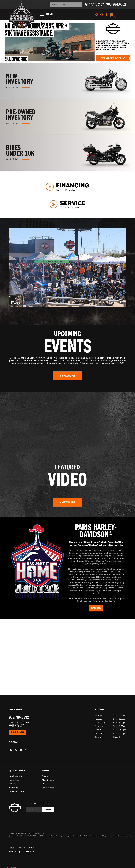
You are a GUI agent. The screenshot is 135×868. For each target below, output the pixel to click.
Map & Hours (17, 732)
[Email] (40, 809)
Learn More (96, 608)
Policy (12, 848)
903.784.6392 (19, 718)
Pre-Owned (14, 780)
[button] (124, 58)
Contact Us (47, 776)
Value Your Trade (17, 791)
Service (12, 784)
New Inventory (15, 776)
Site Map (30, 851)
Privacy (21, 848)
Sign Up (48, 809)
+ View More (71, 502)
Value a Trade (48, 788)
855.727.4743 (19, 722)
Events (45, 784)
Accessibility (15, 851)
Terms (31, 848)
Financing (13, 788)
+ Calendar (71, 376)
